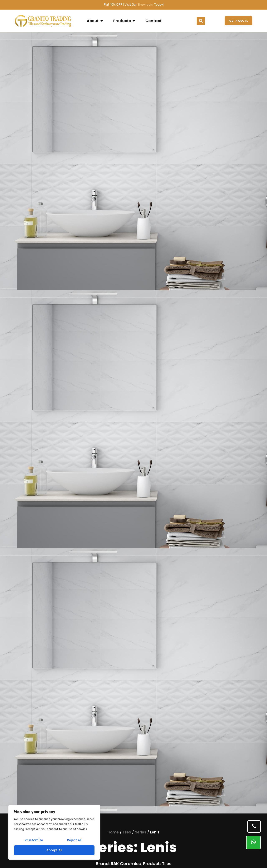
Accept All (54, 850)
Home (113, 832)
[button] (201, 21)
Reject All (74, 840)
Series (141, 832)
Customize (34, 840)
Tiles (127, 832)
